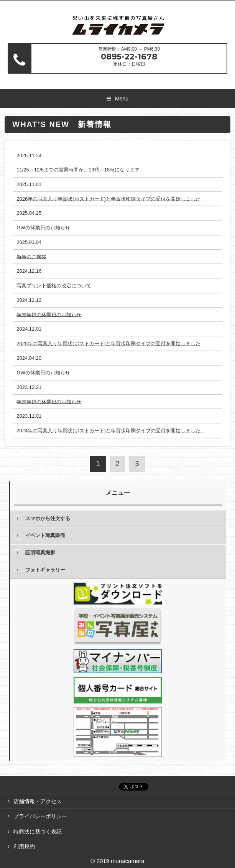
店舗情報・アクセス (38, 801)
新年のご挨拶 (31, 256)
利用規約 (24, 847)
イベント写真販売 (45, 535)
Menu (122, 99)
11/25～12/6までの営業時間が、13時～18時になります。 (81, 170)
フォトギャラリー (45, 570)
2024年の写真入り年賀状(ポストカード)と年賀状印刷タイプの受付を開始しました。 (111, 431)
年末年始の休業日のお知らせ (49, 314)
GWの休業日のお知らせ (43, 228)
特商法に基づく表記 (38, 832)
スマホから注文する (48, 518)
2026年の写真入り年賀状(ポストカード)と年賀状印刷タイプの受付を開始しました (108, 198)
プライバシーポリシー (40, 816)
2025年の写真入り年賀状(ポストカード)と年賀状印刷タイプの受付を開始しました (108, 343)
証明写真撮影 (40, 553)
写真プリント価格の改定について (54, 286)
